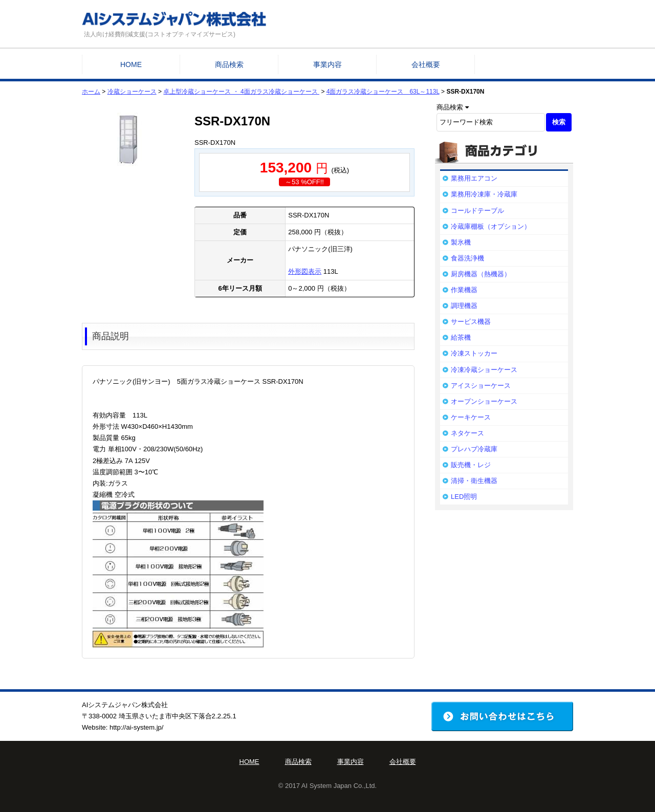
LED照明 (464, 497)
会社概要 (426, 64)
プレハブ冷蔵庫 (474, 449)
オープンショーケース (484, 401)
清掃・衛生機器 (474, 481)
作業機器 (464, 290)
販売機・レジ (471, 465)
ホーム (91, 92)
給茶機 (461, 337)
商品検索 (229, 64)
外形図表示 (305, 271)
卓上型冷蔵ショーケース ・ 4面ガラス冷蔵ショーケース (241, 92)
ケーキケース (471, 417)
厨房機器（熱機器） (481, 274)
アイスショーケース (481, 386)
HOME (131, 64)
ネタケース (467, 433)
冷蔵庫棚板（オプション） (491, 226)
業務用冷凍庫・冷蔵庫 (484, 194)
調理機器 (464, 306)
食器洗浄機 (467, 258)
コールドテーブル (477, 211)
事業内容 (327, 64)
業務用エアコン (474, 178)
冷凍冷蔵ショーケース (484, 370)
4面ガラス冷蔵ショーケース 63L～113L (383, 92)
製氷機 (461, 242)
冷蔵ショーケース (132, 92)
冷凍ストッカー (474, 353)
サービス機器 (471, 322)
